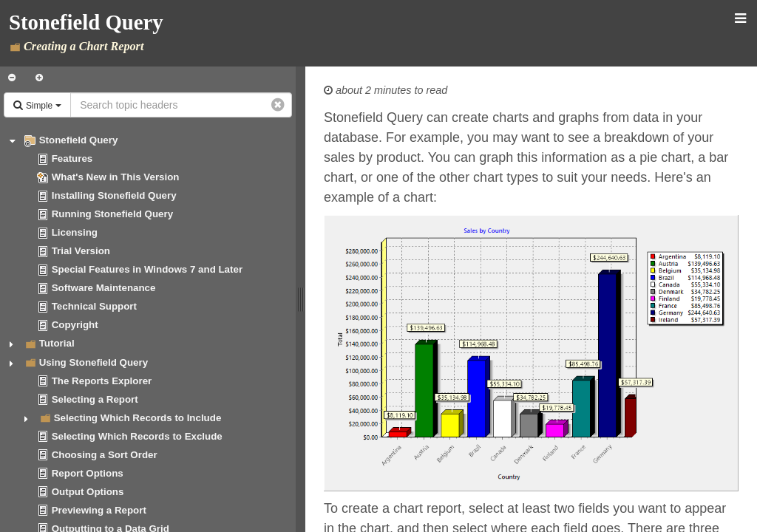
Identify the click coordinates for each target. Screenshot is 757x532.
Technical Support (94, 306)
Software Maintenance (104, 288)
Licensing (75, 232)
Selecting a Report (95, 399)
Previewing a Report (99, 510)
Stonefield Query (79, 140)
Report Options (88, 473)
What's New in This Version (116, 177)
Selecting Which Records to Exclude (137, 436)
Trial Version (81, 251)
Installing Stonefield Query (114, 195)
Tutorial (57, 343)
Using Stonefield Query (94, 362)
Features (72, 158)
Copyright (75, 325)
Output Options (88, 492)
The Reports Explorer (102, 381)
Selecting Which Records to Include (138, 418)
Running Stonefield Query (112, 214)
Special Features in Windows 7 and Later (147, 269)
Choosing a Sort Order (105, 455)
